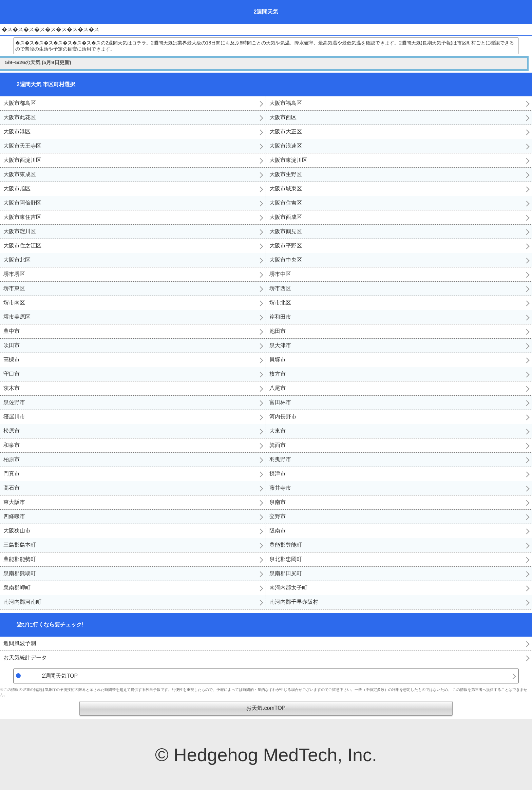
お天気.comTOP (266, 708)
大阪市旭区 (17, 189)
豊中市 (12, 331)
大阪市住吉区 (286, 203)
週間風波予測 (20, 643)
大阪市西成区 (286, 217)
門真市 (12, 474)
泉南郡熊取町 (20, 573)
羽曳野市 (280, 459)
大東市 (278, 431)
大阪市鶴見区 (286, 231)
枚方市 (278, 374)
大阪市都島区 (20, 103)
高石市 (12, 488)
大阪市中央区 (286, 260)
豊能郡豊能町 (286, 545)
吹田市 (12, 345)
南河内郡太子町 (288, 588)
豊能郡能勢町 (20, 559)
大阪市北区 (17, 260)
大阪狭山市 (17, 531)
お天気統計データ (25, 657)
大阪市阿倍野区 (22, 203)
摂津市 (278, 474)
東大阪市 (14, 502)
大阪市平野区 (286, 246)
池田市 (278, 331)
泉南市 (278, 502)
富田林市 (280, 402)
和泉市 (12, 445)
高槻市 (12, 360)
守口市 (12, 374)
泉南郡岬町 (17, 588)
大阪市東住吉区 (22, 217)
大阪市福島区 (286, 103)
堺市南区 (14, 303)
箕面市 (278, 445)
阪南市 (278, 531)
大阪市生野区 (286, 174)
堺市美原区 (17, 317)
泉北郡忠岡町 (286, 559)
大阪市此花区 (20, 117)
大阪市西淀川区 (22, 160)
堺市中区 (280, 274)
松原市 (12, 431)
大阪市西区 (283, 117)
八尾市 (278, 388)
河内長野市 (283, 417)
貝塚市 (278, 360)
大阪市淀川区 (20, 231)
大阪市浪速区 (286, 146)
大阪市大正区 (286, 131)
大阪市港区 (17, 131)
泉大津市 (280, 345)
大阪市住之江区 (22, 246)
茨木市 (12, 388)
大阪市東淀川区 (288, 160)
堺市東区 (14, 288)
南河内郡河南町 (22, 602)
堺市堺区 (14, 274)
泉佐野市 (14, 402)
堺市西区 (280, 288)
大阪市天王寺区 (22, 146)
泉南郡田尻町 (286, 573)
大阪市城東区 (286, 189)
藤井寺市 (280, 488)
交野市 (278, 516)
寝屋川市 (14, 417)
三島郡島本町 (20, 545)
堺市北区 (280, 303)
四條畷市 (14, 516)
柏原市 (12, 459)
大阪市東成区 (20, 174)
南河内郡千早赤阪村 (294, 602)
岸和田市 (280, 317)
